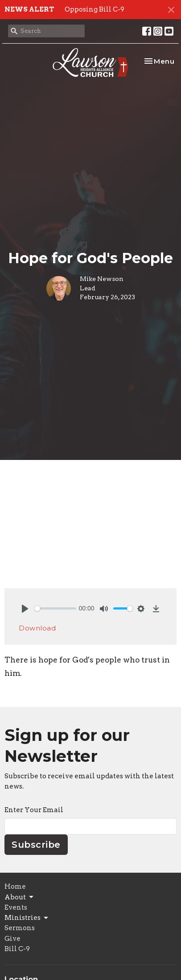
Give (12, 939)
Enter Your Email (34, 810)
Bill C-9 (17, 949)
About (20, 897)
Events (16, 907)
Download (37, 628)
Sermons (20, 928)
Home (15, 886)
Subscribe (36, 845)
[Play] (25, 609)
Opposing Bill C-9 (95, 9)
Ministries (27, 918)
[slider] (55, 608)
